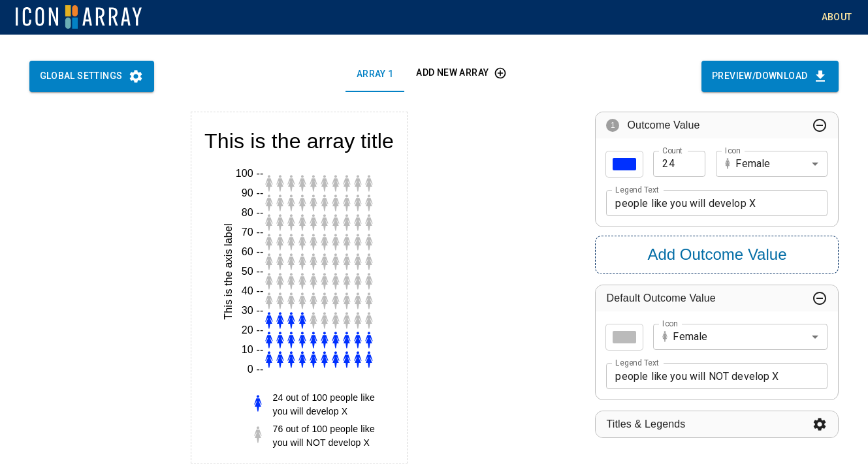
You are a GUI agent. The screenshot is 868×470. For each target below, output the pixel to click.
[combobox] (772, 164)
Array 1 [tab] (375, 74)
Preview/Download (770, 76)
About (837, 17)
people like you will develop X (717, 203)
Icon (732, 150)
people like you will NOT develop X (717, 376)
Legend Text (637, 190)
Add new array (460, 73)
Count (672, 150)
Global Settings (92, 76)
